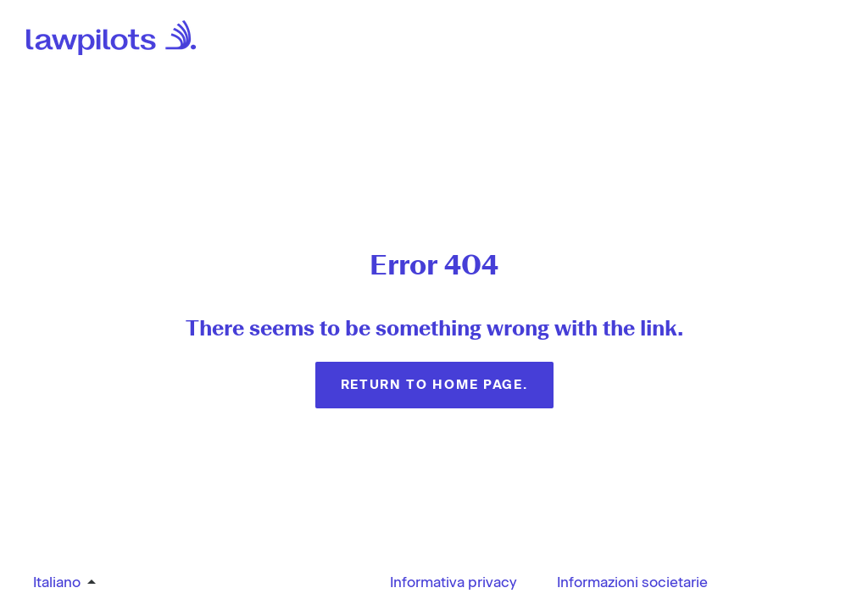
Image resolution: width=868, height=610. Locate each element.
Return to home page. (434, 385)
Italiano (57, 582)
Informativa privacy (453, 582)
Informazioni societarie (632, 582)
